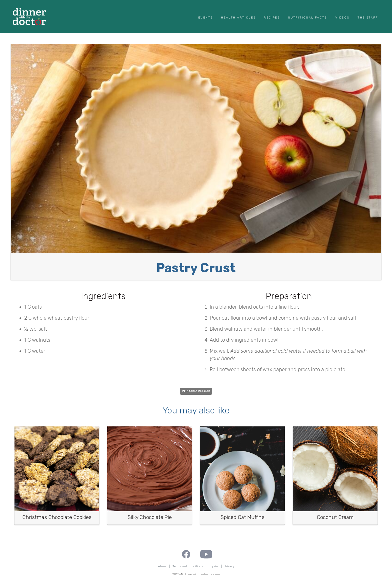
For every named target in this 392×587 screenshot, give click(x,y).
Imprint (214, 566)
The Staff (368, 18)
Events (205, 18)
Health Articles (238, 18)
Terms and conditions (188, 566)
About (162, 566)
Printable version (196, 391)
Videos (342, 18)
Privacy (229, 566)
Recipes (272, 18)
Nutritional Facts (307, 18)
